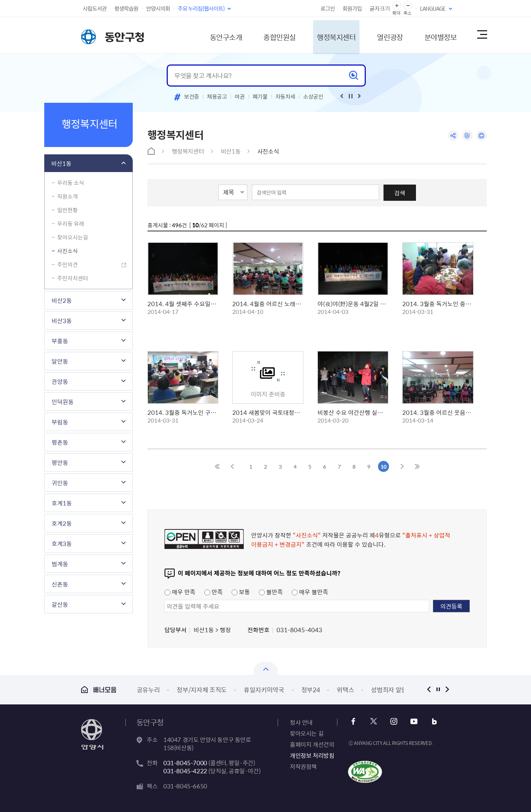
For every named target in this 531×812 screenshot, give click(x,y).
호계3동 (62, 543)
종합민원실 (271, 35)
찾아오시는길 (73, 237)
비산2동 (62, 300)
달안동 (60, 361)
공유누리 (148, 689)
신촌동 (60, 584)
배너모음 (99, 689)
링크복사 (467, 136)
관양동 (60, 381)
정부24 (311, 689)
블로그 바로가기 (433, 722)
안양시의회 (158, 8)
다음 (447, 689)
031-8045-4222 (185, 771)
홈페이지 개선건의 (312, 744)
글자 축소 (408, 6)
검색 (400, 193)
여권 (240, 97)
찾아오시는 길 (307, 733)
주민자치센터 (73, 278)
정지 (438, 689)
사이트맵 (482, 35)
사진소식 (67, 251)
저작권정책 (303, 766)
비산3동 (62, 321)
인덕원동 (63, 402)
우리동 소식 (71, 183)
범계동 (60, 564)
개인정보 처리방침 (312, 755)
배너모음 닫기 (266, 668)
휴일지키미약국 (264, 689)
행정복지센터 (329, 35)
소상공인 (313, 97)
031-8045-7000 (185, 763)
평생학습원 (126, 8)
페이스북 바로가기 (354, 722)
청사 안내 (301, 722)
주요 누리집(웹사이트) (201, 8)
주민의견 (67, 265)
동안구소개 (216, 35)
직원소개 (67, 196)
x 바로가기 (374, 722)
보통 (241, 592)
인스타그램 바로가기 (394, 722)
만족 (214, 592)
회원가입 (352, 8)
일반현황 (67, 210)
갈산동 (60, 604)
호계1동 (62, 503)
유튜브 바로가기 (414, 722)
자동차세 (286, 97)
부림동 (60, 422)
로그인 (328, 8)
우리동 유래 (71, 224)
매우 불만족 (310, 592)
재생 (351, 96)
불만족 (271, 592)
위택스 (345, 689)
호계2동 (62, 523)
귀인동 (60, 483)
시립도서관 (95, 8)
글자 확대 (397, 6)
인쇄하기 (481, 136)
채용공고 (217, 97)
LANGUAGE (433, 8)
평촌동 (60, 442)
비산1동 (61, 163)
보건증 (192, 97)
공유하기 (453, 136)
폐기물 (260, 97)
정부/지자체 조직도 (202, 689)
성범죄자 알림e (391, 689)
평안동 (60, 462)
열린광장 (385, 35)
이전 (429, 689)
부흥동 (60, 341)
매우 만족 (180, 592)
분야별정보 (437, 35)
